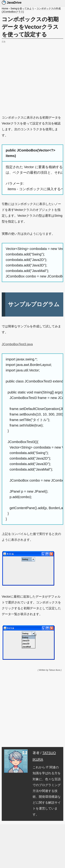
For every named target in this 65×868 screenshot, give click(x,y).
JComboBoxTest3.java (17, 344)
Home (5, 8)
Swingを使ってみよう (22, 8)
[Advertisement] (32, 76)
